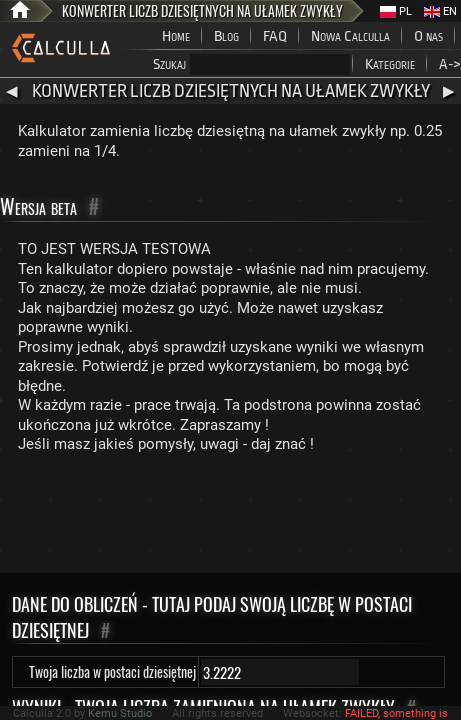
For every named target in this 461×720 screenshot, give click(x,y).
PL (396, 11)
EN (440, 11)
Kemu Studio (120, 713)
